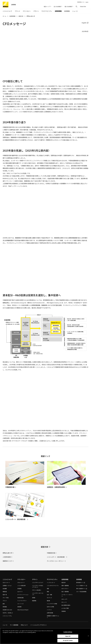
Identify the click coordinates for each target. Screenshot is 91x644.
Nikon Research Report (23, 610)
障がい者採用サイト (82, 589)
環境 (48, 592)
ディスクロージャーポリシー (56, 561)
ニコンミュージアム (7, 616)
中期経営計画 (51, 553)
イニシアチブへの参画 (52, 604)
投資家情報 (12, 16)
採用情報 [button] (67, 11)
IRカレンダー (65, 599)
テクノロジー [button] (27, 11)
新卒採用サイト (81, 583)
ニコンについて (7, 579)
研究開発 (19, 589)
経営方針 (21, 16)
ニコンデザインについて (38, 583)
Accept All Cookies (68, 641)
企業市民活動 (50, 613)
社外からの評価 (50, 607)
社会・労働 (49, 595)
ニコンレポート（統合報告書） (56, 557)
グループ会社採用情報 (81, 592)
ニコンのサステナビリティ (53, 586)
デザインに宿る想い (37, 590)
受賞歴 (34, 598)
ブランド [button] (17, 11)
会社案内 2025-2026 (7, 610)
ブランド (5, 601)
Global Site (84, 6)
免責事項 (64, 611)
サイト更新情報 (14, 625)
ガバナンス (49, 598)
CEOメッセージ (6, 583)
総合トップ (47, 6)
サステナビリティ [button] (47, 11)
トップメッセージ (51, 583)
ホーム (4, 16)
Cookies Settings (68, 632)
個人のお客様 (68, 6)
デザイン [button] (36, 11)
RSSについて (24, 625)
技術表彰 (19, 607)
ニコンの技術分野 (21, 586)
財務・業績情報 (65, 586)
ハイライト (49, 610)
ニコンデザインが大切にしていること (38, 586)
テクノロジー (21, 579)
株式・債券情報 (65, 592)
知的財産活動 (20, 598)
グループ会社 (6, 598)
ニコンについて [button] (7, 11)
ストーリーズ (20, 604)
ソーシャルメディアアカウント (39, 625)
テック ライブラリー (22, 601)
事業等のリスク (7, 561)
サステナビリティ (52, 579)
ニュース (75, 11)
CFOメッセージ (31, 16)
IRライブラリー (65, 589)
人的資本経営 (7, 557)
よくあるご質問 (65, 608)
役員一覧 (5, 595)
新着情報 (34, 601)
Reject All (68, 636)
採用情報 (79, 579)
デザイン (35, 579)
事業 (48, 589)
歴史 (4, 604)
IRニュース (64, 602)
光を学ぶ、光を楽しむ (8, 613)
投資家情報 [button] (58, 11)
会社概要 (5, 589)
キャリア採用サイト (82, 586)
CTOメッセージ (21, 583)
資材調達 (5, 607)
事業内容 (5, 592)
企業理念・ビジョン (7, 586)
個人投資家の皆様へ (66, 605)
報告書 (48, 601)
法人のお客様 (57, 6)
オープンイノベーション (23, 595)
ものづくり (20, 592)
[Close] (88, 636)
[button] (76, 7)
